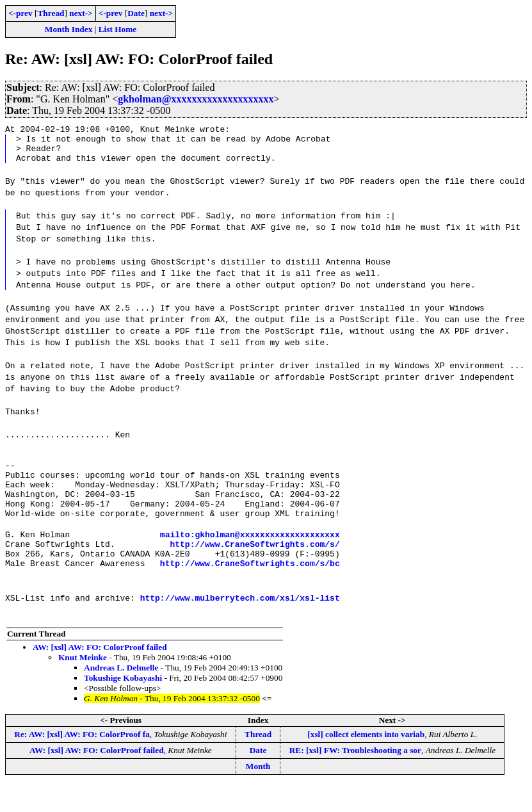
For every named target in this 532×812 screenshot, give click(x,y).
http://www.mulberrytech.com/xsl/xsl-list (240, 624)
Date (136, 13)
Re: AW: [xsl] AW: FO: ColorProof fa (82, 761)
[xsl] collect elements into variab (366, 761)
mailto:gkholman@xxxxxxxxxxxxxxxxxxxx (250, 555)
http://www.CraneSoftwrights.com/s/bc (250, 590)
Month (258, 793)
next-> (81, 13)
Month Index (69, 29)
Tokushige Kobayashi (123, 705)
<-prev (20, 13)
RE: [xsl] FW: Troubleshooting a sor (355, 777)
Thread (51, 13)
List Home (118, 29)
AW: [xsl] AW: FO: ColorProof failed (100, 674)
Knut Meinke (83, 684)
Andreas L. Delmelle (121, 694)
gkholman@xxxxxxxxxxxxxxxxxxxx (196, 99)
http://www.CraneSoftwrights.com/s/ (254, 567)
